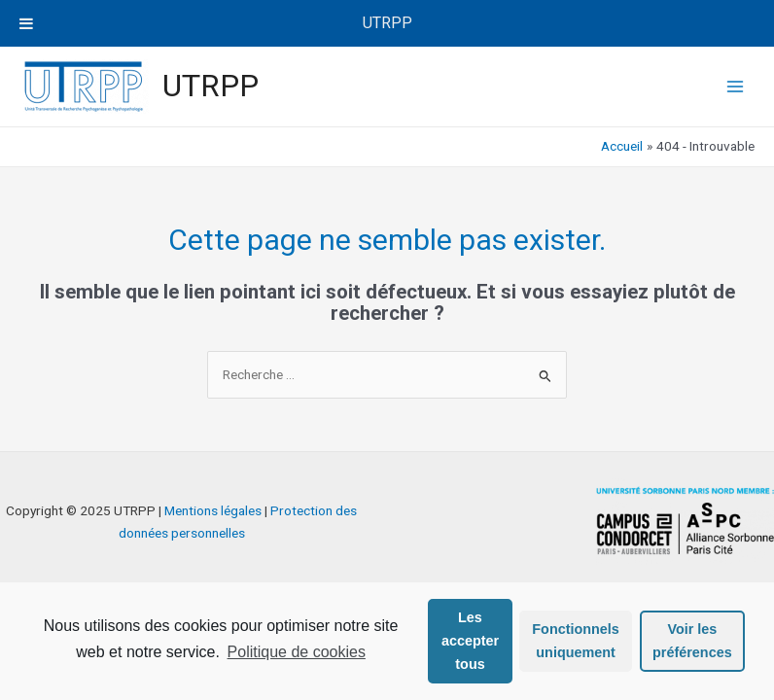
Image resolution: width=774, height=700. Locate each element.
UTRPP (211, 86)
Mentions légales (213, 510)
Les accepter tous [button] (470, 641)
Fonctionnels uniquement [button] (576, 641)
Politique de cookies (297, 652)
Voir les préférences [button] (692, 641)
